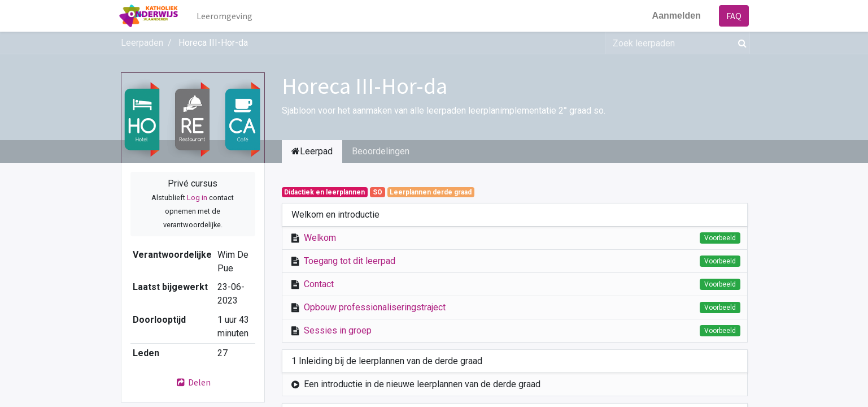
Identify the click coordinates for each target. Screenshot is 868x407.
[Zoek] (740, 43)
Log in (197, 198)
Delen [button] (193, 382)
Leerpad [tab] (312, 151)
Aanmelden (675, 16)
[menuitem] (226, 16)
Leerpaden (142, 43)
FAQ (733, 16)
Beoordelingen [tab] (381, 151)
